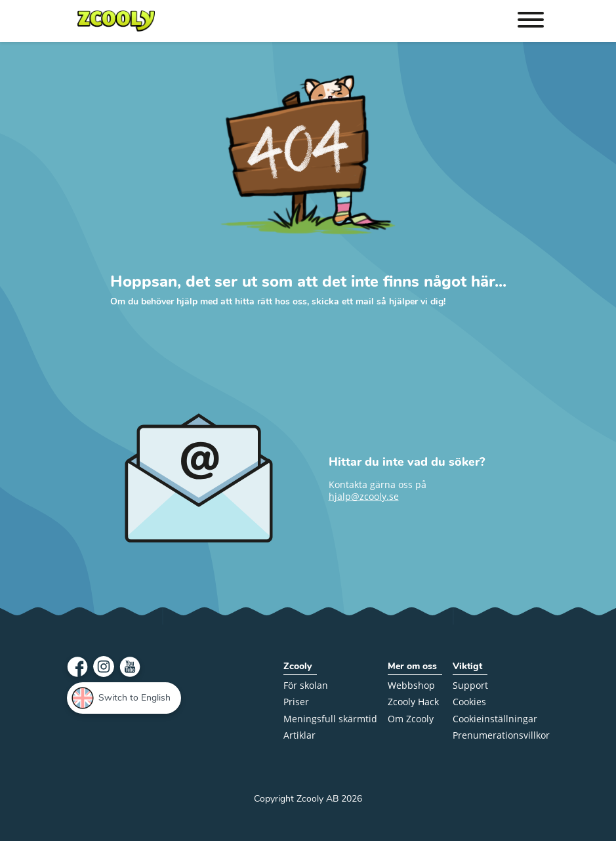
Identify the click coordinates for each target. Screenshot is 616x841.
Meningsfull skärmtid (330, 719)
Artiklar (299, 736)
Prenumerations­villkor (501, 736)
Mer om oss (412, 667)
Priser (296, 702)
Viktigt (467, 667)
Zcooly (298, 667)
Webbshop (411, 686)
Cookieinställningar (495, 719)
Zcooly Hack (413, 702)
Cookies (469, 702)
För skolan (306, 686)
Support (470, 686)
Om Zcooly (411, 719)
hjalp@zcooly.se (364, 496)
